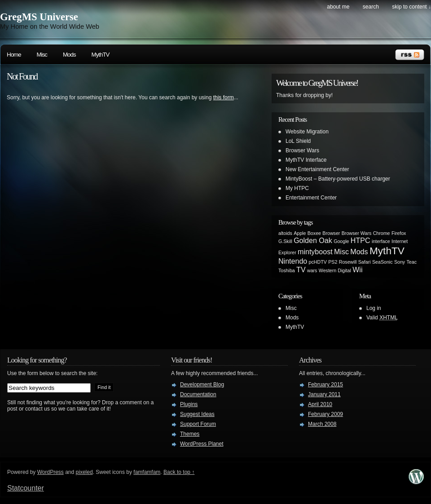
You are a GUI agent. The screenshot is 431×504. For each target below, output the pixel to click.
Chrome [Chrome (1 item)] (382, 233)
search (371, 7)
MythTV (101, 55)
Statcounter (26, 488)
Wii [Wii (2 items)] (357, 270)
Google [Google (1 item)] (341, 241)
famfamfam (147, 472)
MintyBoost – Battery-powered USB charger (338, 179)
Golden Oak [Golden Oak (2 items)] (313, 240)
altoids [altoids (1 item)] (285, 233)
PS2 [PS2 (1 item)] (333, 262)
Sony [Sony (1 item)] (400, 262)
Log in (374, 308)
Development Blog (202, 385)
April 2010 (320, 404)
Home (14, 55)
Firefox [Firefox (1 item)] (399, 233)
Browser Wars (302, 150)
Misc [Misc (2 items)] (341, 252)
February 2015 (325, 385)
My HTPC (297, 188)
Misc (42, 55)
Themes (190, 434)
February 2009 (325, 414)
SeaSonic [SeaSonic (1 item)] (383, 262)
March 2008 (322, 424)
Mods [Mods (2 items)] (359, 252)
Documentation (198, 394)
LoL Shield (298, 141)
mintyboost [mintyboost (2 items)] (315, 252)
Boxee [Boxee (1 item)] (314, 233)
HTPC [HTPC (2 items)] (361, 240)
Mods (69, 55)
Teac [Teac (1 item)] (412, 262)
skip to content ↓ (411, 7)
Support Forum (198, 424)
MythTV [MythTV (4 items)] (387, 251)
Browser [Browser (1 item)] (331, 233)
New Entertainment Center (317, 169)
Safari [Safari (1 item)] (365, 262)
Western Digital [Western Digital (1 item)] (335, 270)
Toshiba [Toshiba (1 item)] (287, 270)
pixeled (84, 472)
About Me (338, 7)
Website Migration (307, 132)
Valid (382, 318)
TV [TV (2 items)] (301, 270)
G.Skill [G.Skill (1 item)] (285, 241)
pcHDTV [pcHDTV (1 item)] (318, 262)
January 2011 (324, 394)
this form (224, 97)
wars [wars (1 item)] (312, 270)
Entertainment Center (311, 198)
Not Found (22, 76)
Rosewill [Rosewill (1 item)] (348, 262)
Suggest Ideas (197, 414)
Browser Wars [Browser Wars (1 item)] (357, 233)
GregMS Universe (39, 17)
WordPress (51, 472)
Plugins (189, 404)
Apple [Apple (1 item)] (300, 233)
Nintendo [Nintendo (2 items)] (293, 261)
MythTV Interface (306, 160)
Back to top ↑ (179, 472)
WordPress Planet (202, 444)
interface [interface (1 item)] (381, 241)
